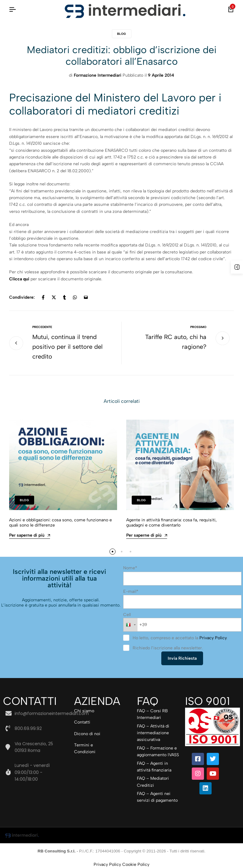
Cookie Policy (136, 864)
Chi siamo (84, 711)
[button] (113, 552)
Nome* (130, 568)
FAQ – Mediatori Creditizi (153, 782)
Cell (127, 615)
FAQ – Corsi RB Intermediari (152, 714)
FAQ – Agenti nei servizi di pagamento (157, 797)
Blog (122, 34)
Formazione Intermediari (98, 75)
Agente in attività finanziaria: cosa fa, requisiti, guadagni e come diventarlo (172, 523)
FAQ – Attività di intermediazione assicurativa (153, 733)
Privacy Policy (213, 638)
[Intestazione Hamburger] (13, 10)
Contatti (82, 722)
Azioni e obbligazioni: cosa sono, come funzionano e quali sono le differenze (61, 523)
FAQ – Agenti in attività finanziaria (154, 767)
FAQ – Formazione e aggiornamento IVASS (158, 751)
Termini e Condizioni (85, 748)
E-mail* (131, 591)
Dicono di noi (87, 734)
